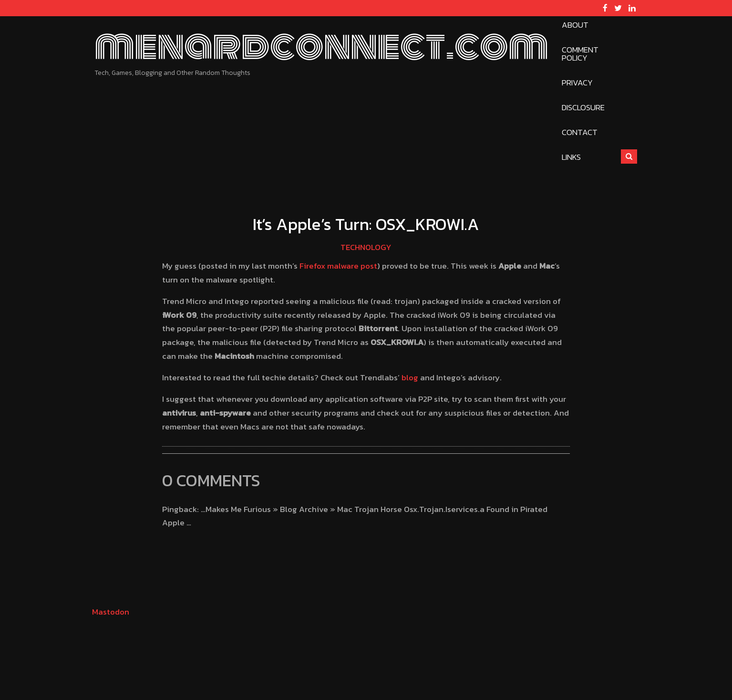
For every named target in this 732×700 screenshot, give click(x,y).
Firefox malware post (338, 266)
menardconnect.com (321, 46)
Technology (366, 247)
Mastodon (111, 612)
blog (410, 377)
